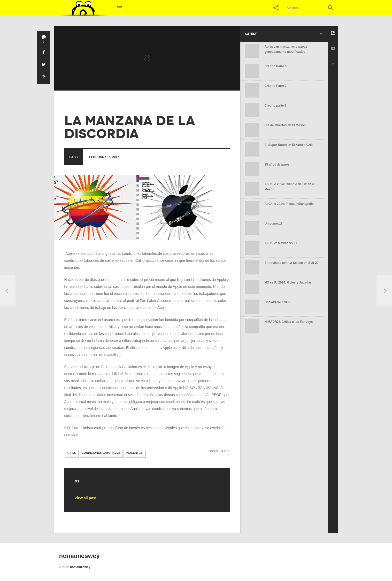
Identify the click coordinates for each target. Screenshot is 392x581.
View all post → (88, 498)
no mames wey (77, 102)
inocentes (134, 453)
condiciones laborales (101, 453)
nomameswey (80, 567)
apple (71, 453)
